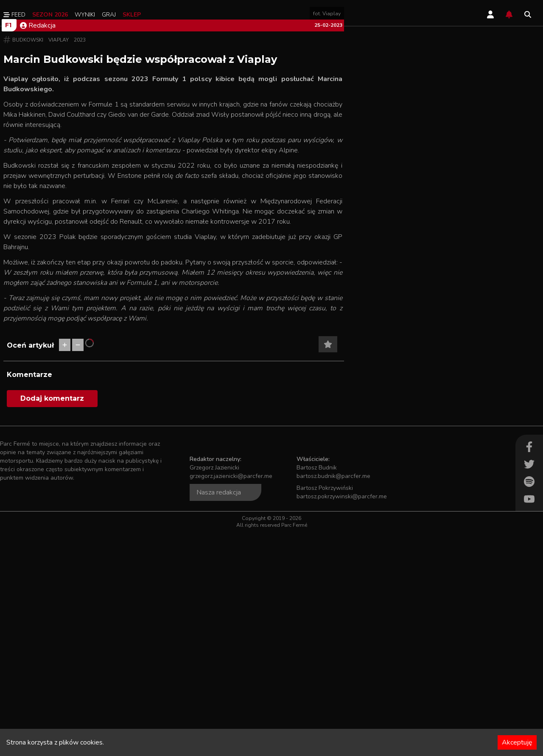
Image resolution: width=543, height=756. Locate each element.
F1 (8, 249)
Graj (109, 15)
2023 (80, 264)
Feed (14, 15)
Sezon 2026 (50, 15)
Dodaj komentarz (52, 623)
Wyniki (85, 15)
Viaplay (59, 264)
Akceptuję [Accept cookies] (517, 742)
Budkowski (28, 264)
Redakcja (38, 250)
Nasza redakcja (219, 717)
